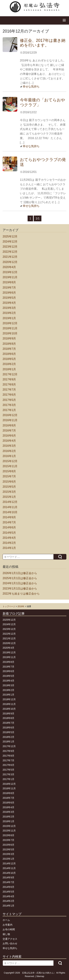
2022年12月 (10, 252)
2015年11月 (10, 466)
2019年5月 (9, 298)
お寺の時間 (9, 929)
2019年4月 (9, 303)
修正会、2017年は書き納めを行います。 (43, 43)
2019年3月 (9, 308)
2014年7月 (9, 522)
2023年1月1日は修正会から (20, 589)
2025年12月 (10, 236)
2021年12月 (10, 257)
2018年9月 (9, 338)
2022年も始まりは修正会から (21, 594)
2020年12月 (10, 262)
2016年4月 (9, 441)
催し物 (6, 934)
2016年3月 (9, 446)
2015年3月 (9, 492)
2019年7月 (9, 288)
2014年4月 (9, 538)
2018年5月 (9, 359)
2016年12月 (10, 415)
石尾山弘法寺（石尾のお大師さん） (39, 973)
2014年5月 (9, 533)
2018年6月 (9, 354)
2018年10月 (10, 333)
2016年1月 (9, 456)
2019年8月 (9, 282)
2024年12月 (10, 242)
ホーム (6, 920)
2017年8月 (9, 384)
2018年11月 (10, 328)
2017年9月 (9, 379)
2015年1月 (9, 497)
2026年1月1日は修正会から (20, 573)
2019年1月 (9, 318)
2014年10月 (10, 512)
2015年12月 (10, 461)
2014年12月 (10, 502)
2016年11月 (10, 420)
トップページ (9, 606)
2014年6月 (9, 527)
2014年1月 (9, 548)
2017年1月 (9, 410)
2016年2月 (9, 451)
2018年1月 (9, 369)
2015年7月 (9, 476)
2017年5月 (9, 400)
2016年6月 (9, 436)
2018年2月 (9, 364)
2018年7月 (9, 349)
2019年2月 (9, 313)
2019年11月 (10, 277)
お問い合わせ (10, 943)
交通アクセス (10, 939)
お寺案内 (8, 925)
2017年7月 (9, 390)
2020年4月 (9, 267)
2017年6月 (9, 395)
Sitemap (40, 976)
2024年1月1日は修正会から (20, 583)
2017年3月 (9, 405)
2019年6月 (9, 293)
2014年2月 (9, 543)
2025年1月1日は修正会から (20, 578)
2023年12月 (10, 247)
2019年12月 (10, 272)
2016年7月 (9, 431)
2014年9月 (9, 517)
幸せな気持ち (31, 87)
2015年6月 (9, 482)
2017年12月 (10, 374)
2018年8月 (9, 344)
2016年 (21, 606)
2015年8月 (9, 471)
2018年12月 (10, 323)
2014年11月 (10, 507)
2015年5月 (9, 487)
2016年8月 (9, 425)
